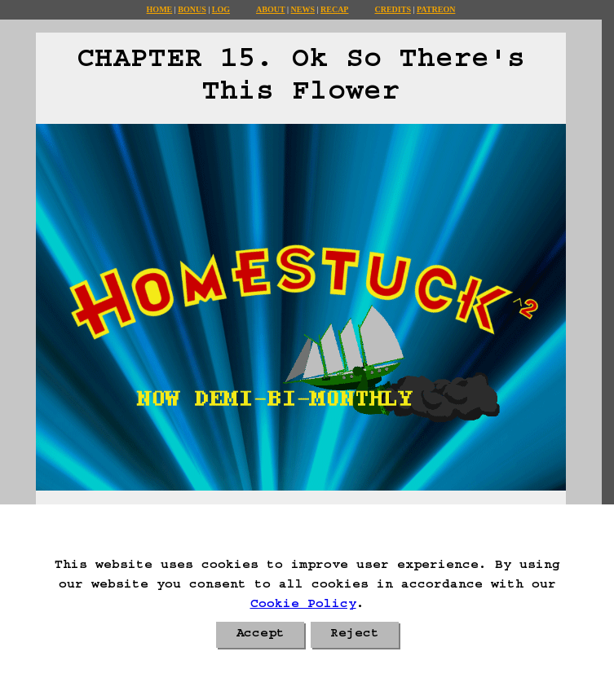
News (303, 9)
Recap (334, 9)
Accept (260, 635)
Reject (355, 635)
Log (221, 9)
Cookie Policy (303, 605)
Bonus (192, 9)
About (271, 9)
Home (160, 9)
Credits (392, 9)
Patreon (436, 9)
